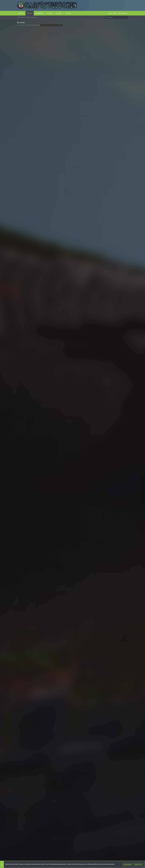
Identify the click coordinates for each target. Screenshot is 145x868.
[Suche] (116, 17)
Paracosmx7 (22, 25)
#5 (126, 658)
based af (43, 25)
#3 (126, 618)
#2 (126, 600)
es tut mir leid (51, 25)
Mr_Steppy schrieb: (38, 642)
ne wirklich (59, 25)
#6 (126, 735)
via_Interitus (23, 663)
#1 (126, 35)
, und (43, 632)
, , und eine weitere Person (54, 594)
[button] (45, 13)
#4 (126, 638)
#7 (126, 827)
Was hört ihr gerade (81, 47)
